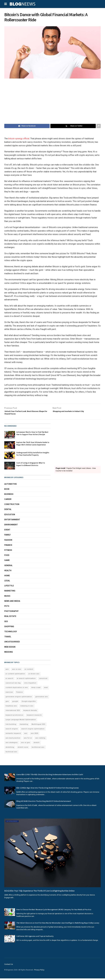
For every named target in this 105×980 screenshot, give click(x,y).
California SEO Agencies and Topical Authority (35, 938)
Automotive (11, 485)
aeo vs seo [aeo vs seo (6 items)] (17, 671)
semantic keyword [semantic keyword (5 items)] (13, 735)
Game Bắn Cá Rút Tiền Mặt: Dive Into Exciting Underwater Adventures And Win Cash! (50, 776)
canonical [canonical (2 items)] (43, 680)
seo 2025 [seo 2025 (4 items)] (34, 735)
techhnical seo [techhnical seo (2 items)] (38, 749)
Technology (11, 633)
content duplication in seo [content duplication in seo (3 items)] (17, 689)
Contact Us (9, 966)
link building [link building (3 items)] (11, 726)
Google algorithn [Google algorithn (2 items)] (29, 703)
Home (7, 577)
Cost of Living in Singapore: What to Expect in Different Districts (31, 466)
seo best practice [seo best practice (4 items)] (13, 740)
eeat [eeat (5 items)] (46, 689)
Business (9, 496)
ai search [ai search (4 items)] (10, 680)
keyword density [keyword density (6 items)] (30, 712)
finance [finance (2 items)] (20, 694)
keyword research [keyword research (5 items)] (34, 717)
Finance (8, 547)
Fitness (8, 552)
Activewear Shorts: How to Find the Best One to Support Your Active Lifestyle (32, 435)
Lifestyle (9, 587)
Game (7, 562)
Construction (12, 506)
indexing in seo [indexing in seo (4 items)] (27, 707)
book (7, 491)
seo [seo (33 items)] (26, 735)
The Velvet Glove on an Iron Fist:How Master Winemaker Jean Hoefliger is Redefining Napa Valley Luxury (58, 924)
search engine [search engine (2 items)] (12, 730)
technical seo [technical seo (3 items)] (11, 753)
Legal (7, 582)
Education (10, 516)
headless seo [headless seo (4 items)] (11, 707)
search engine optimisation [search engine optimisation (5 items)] (33, 730)
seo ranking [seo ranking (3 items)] (40, 740)
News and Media (12, 603)
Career (8, 501)
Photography (11, 613)
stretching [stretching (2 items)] (10, 749)
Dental (8, 511)
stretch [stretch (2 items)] (37, 744)
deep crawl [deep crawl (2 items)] (36, 689)
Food (7, 557)
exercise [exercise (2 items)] (9, 694)
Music (7, 598)
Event (7, 531)
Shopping (9, 628)
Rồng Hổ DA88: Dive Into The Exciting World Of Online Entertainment (44, 803)
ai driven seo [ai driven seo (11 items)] (34, 675)
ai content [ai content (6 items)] (29, 671)
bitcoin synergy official (19, 139)
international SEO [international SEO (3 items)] (13, 712)
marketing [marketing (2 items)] (24, 726)
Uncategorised (12, 643)
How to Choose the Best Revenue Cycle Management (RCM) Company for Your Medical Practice (54, 911)
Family (7, 536)
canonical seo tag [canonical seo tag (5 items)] (13, 685)
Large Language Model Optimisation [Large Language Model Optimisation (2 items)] (21, 721)
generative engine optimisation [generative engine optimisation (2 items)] (19, 698)
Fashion (8, 542)
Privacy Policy (39, 971)
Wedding (9, 654)
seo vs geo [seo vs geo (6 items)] (26, 744)
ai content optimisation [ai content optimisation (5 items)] (15, 675)
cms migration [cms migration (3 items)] (30, 685)
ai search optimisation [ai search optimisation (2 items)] (26, 680)
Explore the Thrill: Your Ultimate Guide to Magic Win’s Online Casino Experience (33, 445)
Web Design (10, 648)
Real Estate (10, 618)
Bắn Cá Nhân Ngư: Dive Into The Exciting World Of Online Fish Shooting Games (48, 789)
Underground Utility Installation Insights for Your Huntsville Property (33, 455)
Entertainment (12, 521)
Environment (11, 526)
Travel (8, 638)
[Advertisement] (52, 101)
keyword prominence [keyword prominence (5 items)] (14, 717)
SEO (6, 623)
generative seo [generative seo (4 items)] (42, 698)
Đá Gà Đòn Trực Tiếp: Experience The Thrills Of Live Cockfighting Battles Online (39, 892)
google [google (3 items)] (15, 703)
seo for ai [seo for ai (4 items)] (28, 740)
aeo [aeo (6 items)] (7, 671)
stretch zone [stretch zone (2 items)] (23, 749)
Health (8, 572)
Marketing (10, 592)
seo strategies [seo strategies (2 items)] (12, 744)
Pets (7, 608)
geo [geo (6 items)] (7, 703)
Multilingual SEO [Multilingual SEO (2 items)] (38, 726)
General (8, 567)
